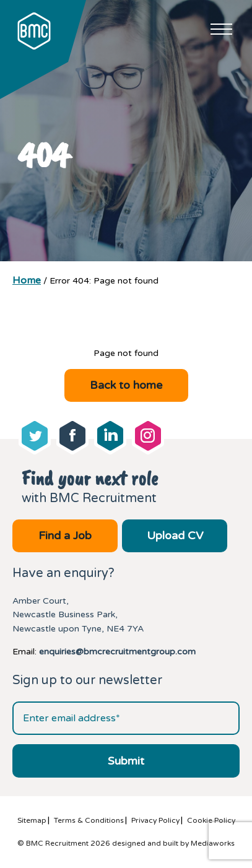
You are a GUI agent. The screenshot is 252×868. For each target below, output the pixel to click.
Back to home (126, 385)
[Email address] (126, 718)
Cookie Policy (211, 820)
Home (27, 280)
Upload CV (175, 536)
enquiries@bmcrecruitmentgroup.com (117, 652)
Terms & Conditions (89, 820)
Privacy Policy (155, 820)
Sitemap (32, 820)
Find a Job (65, 536)
